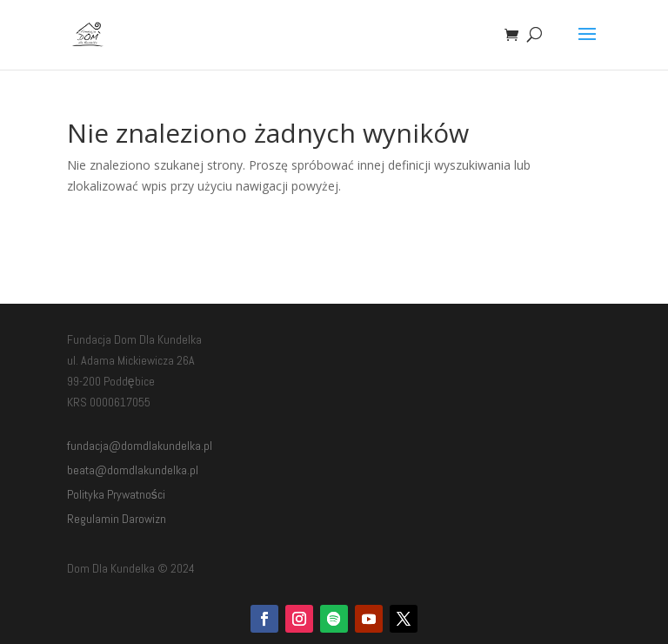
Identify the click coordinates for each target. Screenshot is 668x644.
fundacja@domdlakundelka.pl (140, 446)
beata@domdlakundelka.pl (133, 470)
